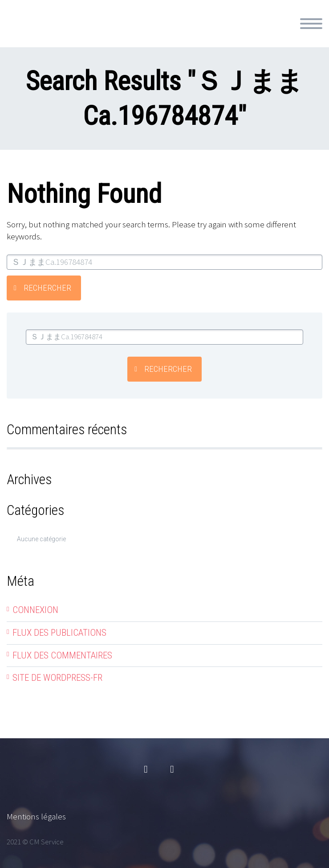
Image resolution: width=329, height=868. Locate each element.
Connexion (35, 610)
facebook (146, 769)
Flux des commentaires (62, 655)
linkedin (172, 769)
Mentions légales (36, 816)
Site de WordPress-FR (57, 678)
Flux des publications (59, 633)
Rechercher (47, 288)
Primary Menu (311, 24)
